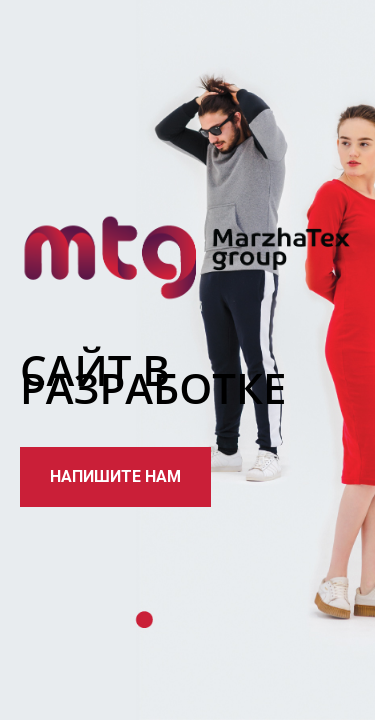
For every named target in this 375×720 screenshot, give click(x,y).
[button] (115, 477)
